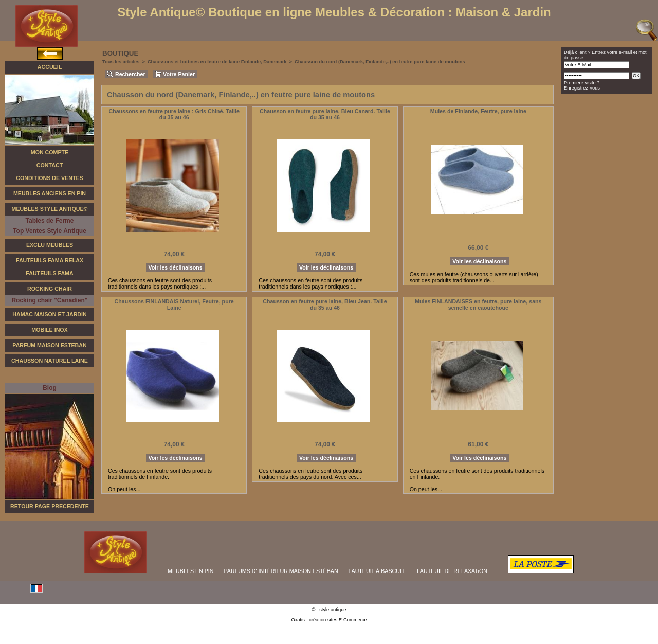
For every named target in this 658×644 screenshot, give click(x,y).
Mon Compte (50, 152)
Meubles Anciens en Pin (50, 193)
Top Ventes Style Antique (50, 231)
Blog (50, 388)
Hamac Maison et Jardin (49, 314)
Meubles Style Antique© (50, 209)
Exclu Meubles (50, 245)
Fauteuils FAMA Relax (50, 260)
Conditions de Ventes (49, 178)
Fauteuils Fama (49, 273)
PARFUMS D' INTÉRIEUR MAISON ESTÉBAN (281, 571)
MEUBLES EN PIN (190, 571)
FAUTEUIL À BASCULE (378, 571)
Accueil (50, 67)
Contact (50, 165)
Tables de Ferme (50, 221)
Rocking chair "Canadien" (49, 300)
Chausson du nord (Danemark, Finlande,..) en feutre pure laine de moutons (380, 62)
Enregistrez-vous (582, 88)
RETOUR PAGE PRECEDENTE (50, 506)
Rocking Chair (50, 289)
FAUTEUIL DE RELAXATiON (452, 571)
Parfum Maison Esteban (49, 345)
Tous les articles (121, 62)
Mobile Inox (49, 330)
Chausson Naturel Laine (50, 361)
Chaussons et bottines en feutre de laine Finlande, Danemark (217, 62)
